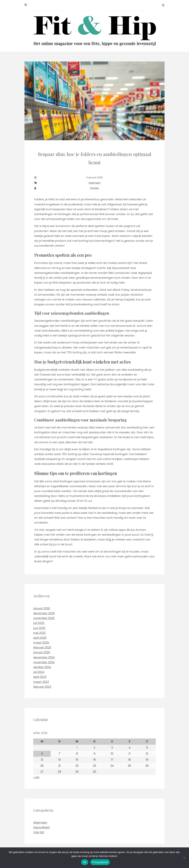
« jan (36, 777)
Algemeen (94, 183)
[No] (184, 858)
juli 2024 (39, 672)
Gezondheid (41, 827)
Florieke (94, 188)
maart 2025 (41, 643)
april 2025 (40, 638)
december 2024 (44, 657)
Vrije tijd (39, 832)
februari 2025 (42, 647)
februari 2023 (42, 687)
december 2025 (44, 613)
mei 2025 (39, 633)
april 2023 (40, 677)
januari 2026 (42, 608)
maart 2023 (41, 682)
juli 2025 (39, 623)
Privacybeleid (100, 862)
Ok (85, 862)
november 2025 (44, 618)
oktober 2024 (42, 667)
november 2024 (44, 662)
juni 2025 (39, 628)
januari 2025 (42, 652)
